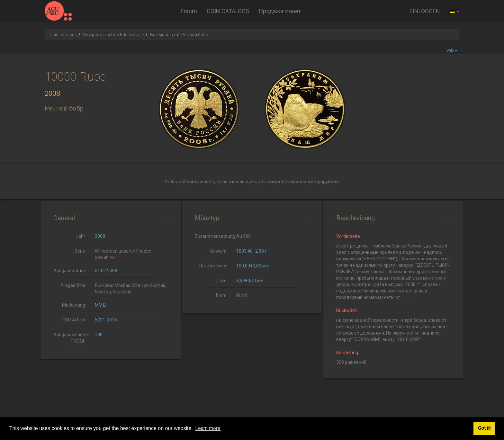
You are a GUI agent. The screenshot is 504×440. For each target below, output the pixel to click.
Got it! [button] (484, 428)
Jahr (81, 236)
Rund (242, 295)
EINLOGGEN (425, 11)
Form (221, 295)
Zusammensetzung (213, 236)
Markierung (74, 305)
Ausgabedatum (69, 271)
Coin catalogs (63, 35)
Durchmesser (213, 266)
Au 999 (243, 236)
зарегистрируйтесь (319, 182)
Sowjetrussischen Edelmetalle (113, 35)
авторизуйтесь (274, 182)
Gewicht (218, 251)
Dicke (221, 281)
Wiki (452, 50)
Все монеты (163, 35)
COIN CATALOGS (228, 11)
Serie (80, 251)
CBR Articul (74, 320)
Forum (189, 11)
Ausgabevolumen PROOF (71, 338)
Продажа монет (280, 11)
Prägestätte (73, 285)
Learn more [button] (208, 428)
